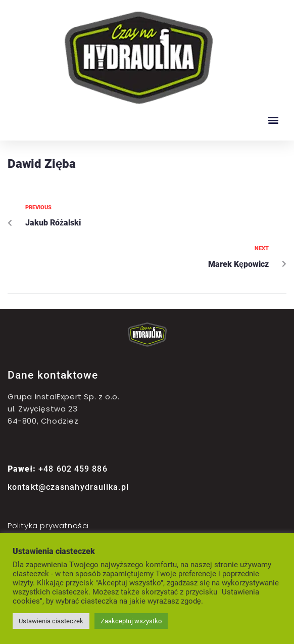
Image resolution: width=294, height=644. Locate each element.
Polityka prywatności (48, 525)
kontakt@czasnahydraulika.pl (68, 487)
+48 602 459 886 (58, 469)
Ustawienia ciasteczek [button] (51, 621)
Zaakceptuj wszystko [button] (131, 621)
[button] (273, 120)
